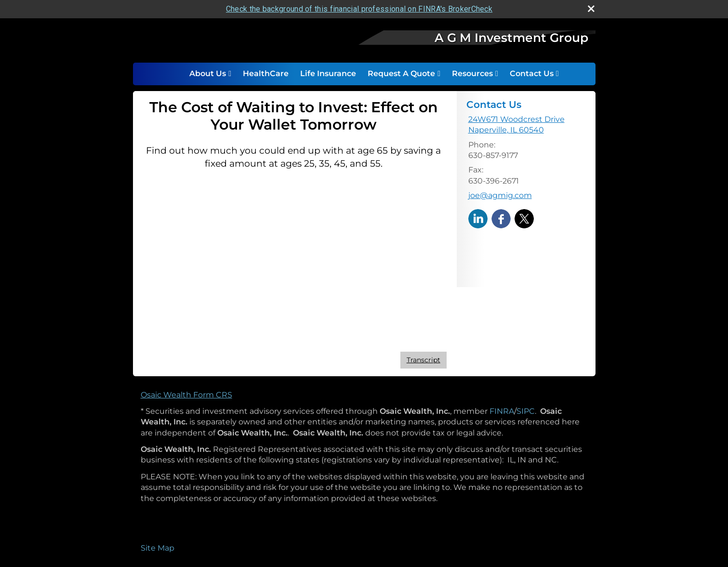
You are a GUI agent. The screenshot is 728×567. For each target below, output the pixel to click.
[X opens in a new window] (524, 218)
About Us (208, 73)
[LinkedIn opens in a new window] (478, 218)
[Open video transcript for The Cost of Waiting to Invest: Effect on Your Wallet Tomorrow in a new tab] (424, 360)
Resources (472, 73)
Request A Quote (401, 73)
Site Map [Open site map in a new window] (158, 548)
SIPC (526, 411)
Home (173, 74)
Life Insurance (328, 73)
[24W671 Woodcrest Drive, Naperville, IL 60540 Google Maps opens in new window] (516, 125)
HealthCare (266, 73)
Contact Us (532, 73)
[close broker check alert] (591, 9)
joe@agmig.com (500, 195)
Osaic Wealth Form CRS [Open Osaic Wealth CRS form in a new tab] (186, 395)
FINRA (502, 411)
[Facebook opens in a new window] (501, 218)
